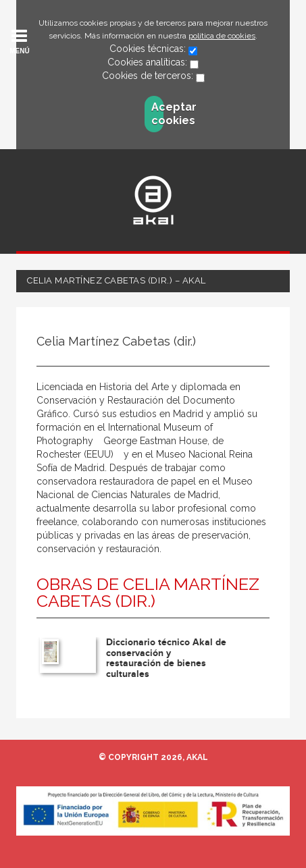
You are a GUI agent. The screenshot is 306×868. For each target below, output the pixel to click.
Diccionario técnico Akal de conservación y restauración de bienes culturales (166, 658)
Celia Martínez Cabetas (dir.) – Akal (117, 280)
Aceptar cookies (157, 114)
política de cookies (222, 36)
